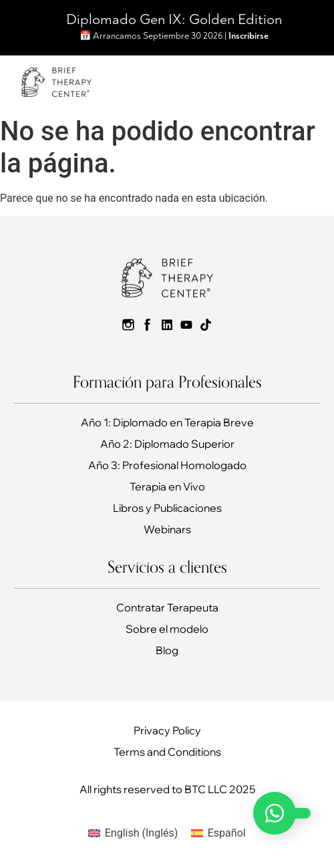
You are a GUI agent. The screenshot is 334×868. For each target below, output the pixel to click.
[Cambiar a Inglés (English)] (133, 833)
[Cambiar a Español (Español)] (218, 833)
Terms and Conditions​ (167, 752)
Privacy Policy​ (167, 730)
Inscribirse (248, 36)
